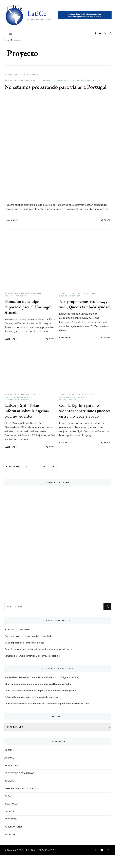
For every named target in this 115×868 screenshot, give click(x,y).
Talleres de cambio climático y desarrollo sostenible (32, 668)
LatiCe (37, 13)
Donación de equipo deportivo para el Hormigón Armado (30, 314)
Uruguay (10, 847)
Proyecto (21, 303)
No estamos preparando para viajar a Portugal (47, 90)
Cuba (8, 809)
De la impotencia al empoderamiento (24, 655)
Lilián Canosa (12, 696)
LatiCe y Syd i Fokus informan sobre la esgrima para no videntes (28, 422)
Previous (12, 479)
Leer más (11, 228)
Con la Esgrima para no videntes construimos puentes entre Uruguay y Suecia (82, 425)
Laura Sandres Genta (16, 716)
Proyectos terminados (56, 80)
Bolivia (8, 303)
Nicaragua (11, 817)
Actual (9, 763)
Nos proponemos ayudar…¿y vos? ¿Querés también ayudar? (84, 314)
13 (45, 478)
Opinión (9, 824)
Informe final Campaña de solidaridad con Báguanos (49, 703)
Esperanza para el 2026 (17, 642)
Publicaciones (14, 839)
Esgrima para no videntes (86, 80)
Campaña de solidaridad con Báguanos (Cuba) (55, 690)
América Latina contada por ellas (40, 710)
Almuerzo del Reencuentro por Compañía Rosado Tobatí (61, 716)
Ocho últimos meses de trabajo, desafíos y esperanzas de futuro (39, 662)
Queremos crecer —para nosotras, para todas (29, 649)
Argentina (11, 778)
